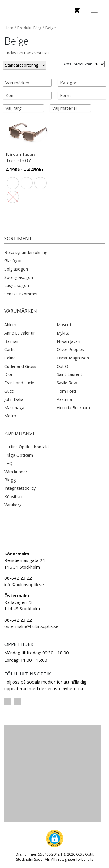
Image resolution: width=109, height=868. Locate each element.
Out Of (63, 366)
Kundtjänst (20, 433)
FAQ (8, 463)
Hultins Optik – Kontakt (27, 447)
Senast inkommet (21, 294)
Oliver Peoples (70, 349)
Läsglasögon (17, 285)
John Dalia (14, 399)
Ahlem (10, 325)
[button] (55, 838)
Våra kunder (16, 472)
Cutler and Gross (20, 366)
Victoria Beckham (73, 408)
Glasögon (13, 261)
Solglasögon (16, 269)
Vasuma (64, 399)
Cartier (11, 349)
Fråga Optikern (19, 455)
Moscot (64, 325)
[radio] (13, 183)
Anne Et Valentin (20, 333)
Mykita (63, 333)
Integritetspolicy (20, 488)
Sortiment (18, 238)
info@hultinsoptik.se (24, 584)
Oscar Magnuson (73, 358)
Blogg (10, 480)
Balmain (12, 341)
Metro (10, 416)
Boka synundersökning (26, 252)
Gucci (9, 391)
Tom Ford (66, 391)
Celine (10, 358)
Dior (8, 374)
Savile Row (67, 383)
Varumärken (21, 311)
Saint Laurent (69, 374)
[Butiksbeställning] (25, 65)
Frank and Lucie (19, 383)
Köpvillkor (14, 497)
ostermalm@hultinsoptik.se (31, 626)
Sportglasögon (19, 277)
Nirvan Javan (68, 341)
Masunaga (14, 408)
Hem (9, 28)
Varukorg (13, 505)
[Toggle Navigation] (94, 10)
